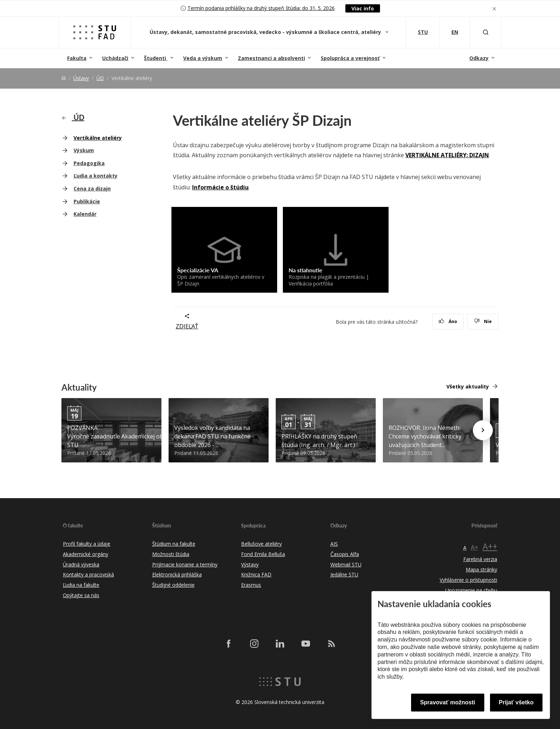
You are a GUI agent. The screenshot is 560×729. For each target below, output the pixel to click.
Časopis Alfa (345, 554)
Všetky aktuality (468, 386)
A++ (490, 546)
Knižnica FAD (256, 574)
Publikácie (87, 201)
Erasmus (251, 585)
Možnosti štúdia (171, 554)
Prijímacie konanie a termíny (185, 564)
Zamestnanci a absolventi (271, 58)
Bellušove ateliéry (261, 544)
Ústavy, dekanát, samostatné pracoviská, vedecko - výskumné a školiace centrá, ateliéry (266, 32)
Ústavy (81, 78)
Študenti (156, 58)
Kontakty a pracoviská (88, 574)
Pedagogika (89, 163)
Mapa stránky (481, 569)
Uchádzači (115, 58)
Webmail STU (346, 564)
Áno (448, 321)
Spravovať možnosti (447, 702)
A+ (474, 547)
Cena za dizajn (92, 189)
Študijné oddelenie (173, 585)
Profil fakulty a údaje (87, 544)
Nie (483, 321)
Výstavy (250, 564)
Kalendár (85, 214)
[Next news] (483, 430)
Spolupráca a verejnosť (350, 58)
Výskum (84, 150)
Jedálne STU (344, 574)
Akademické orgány (86, 554)
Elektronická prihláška (177, 574)
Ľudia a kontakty (96, 176)
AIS (334, 544)
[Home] (64, 78)
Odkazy (479, 58)
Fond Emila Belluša (263, 554)
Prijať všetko (516, 702)
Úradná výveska (81, 564)
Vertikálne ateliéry (98, 138)
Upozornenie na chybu (471, 590)
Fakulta (77, 58)
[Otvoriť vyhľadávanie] (486, 32)
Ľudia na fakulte (81, 585)
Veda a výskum (203, 58)
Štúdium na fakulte (174, 544)
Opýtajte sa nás (81, 595)
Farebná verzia (480, 559)
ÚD (100, 78)
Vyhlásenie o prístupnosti (468, 580)
